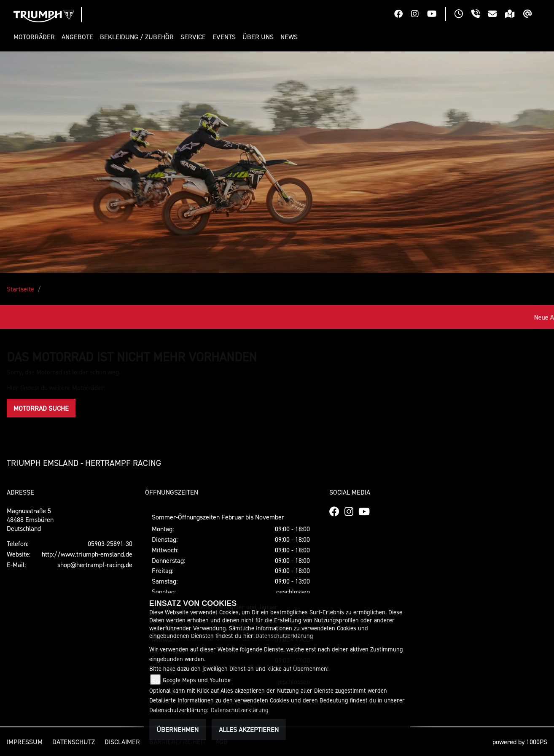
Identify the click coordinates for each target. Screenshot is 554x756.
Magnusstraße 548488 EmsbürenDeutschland (30, 519)
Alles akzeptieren (249, 729)
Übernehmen (177, 729)
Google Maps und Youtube (197, 680)
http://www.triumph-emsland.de (87, 554)
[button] (36, 37)
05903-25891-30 (110, 543)
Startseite (20, 289)
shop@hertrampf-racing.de (95, 565)
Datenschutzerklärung (284, 636)
